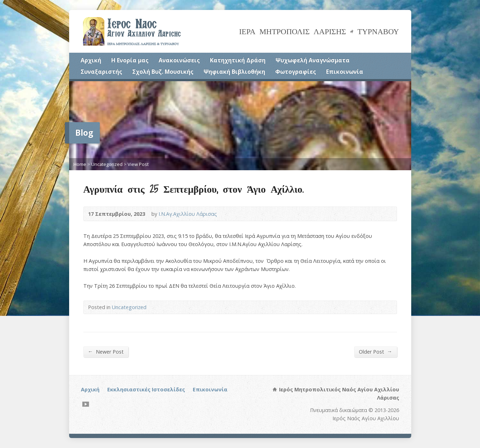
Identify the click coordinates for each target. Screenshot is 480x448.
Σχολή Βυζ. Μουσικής (163, 72)
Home (80, 164)
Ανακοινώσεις (179, 60)
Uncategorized (107, 164)
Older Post (375, 351)
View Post (138, 164)
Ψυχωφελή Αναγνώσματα (313, 60)
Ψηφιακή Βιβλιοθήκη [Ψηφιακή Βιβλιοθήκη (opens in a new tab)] (234, 72)
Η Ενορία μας (130, 60)
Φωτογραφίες (296, 72)
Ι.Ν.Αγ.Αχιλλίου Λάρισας (188, 214)
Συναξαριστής (101, 72)
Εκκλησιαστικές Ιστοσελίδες (146, 389)
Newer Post (106, 351)
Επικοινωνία (345, 72)
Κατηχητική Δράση (238, 60)
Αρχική (91, 60)
